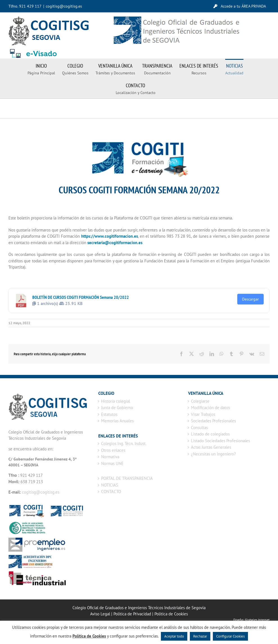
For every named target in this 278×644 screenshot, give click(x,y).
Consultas (199, 428)
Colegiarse (200, 401)
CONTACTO (111, 491)
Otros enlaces (113, 450)
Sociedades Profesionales (213, 421)
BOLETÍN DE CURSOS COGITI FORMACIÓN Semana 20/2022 (81, 297)
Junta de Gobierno (117, 408)
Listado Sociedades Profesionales (220, 441)
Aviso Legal (100, 614)
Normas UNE (112, 463)
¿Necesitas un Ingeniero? (213, 454)
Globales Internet (257, 620)
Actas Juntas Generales (211, 447)
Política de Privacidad (132, 614)
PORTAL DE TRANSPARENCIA (127, 478)
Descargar (250, 299)
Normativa (110, 457)
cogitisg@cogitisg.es (64, 6)
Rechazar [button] (200, 636)
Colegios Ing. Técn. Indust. (124, 444)
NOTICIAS (110, 485)
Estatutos (109, 414)
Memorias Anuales (117, 421)
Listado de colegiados (210, 434)
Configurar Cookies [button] (230, 636)
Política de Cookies (171, 614)
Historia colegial (116, 401)
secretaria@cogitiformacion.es (115, 243)
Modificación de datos (210, 408)
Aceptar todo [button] (174, 636)
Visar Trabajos (203, 414)
